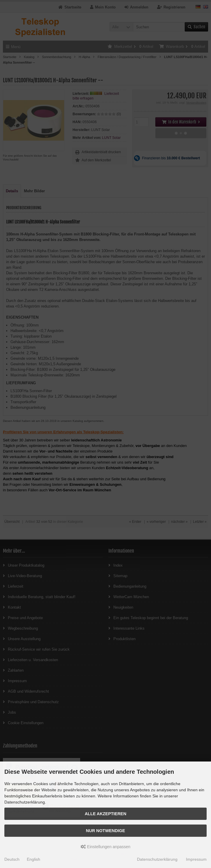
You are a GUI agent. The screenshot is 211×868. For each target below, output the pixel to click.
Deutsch (12, 859)
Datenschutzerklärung (157, 859)
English (34, 859)
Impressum (196, 859)
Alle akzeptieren (106, 814)
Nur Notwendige (105, 831)
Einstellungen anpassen (106, 847)
